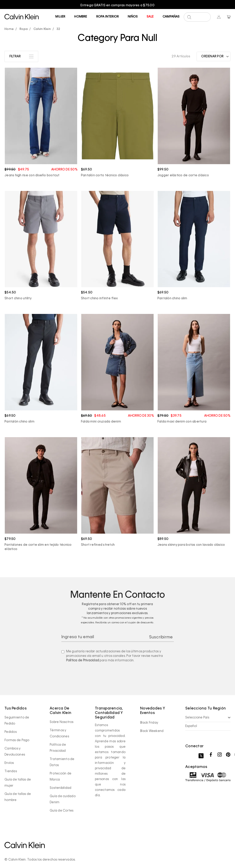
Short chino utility (18, 298)
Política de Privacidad (83, 660)
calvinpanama (10, 29)
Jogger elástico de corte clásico (183, 175)
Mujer (60, 17)
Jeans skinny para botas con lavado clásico (191, 545)
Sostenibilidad (61, 788)
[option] (117, 5)
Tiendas (11, 771)
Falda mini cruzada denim (101, 422)
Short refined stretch (98, 545)
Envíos (9, 763)
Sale (150, 17)
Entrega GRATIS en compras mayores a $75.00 (117, 5)
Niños (133, 17)
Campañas (171, 17)
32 (58, 29)
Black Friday (149, 723)
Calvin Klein (42, 29)
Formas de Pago (17, 740)
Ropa (24, 29)
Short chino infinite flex (99, 298)
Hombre (81, 17)
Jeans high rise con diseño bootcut (32, 175)
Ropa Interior (108, 17)
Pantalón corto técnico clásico (105, 175)
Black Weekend (152, 731)
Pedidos (11, 732)
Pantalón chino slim (172, 298)
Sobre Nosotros (62, 722)
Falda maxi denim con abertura (182, 422)
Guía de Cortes (62, 811)
